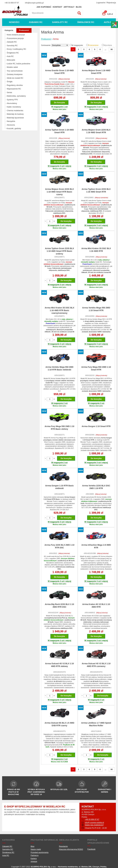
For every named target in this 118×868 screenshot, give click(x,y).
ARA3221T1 (59, 435)
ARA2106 (53, 138)
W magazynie (77, 45)
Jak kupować (44, 7)
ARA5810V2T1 (59, 731)
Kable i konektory (14, 107)
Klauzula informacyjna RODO (71, 849)
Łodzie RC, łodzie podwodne (19, 64)
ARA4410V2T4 (96, 672)
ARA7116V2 (96, 731)
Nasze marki (36, 849)
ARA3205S (90, 316)
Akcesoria (11, 125)
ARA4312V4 (53, 613)
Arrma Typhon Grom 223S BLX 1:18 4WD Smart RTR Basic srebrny (59, 251)
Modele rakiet (12, 67)
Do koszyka (59, 103)
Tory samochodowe (15, 71)
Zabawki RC (36, 22)
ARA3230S (90, 435)
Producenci (24, 30)
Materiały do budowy (15, 114)
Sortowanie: (46, 45)
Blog (79, 7)
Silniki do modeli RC (15, 78)
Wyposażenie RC (14, 89)
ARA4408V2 (90, 613)
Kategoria (9, 30)
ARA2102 (53, 79)
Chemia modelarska (15, 110)
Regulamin (63, 846)
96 (112, 49)
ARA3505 (90, 494)
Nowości (14, 22)
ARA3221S (90, 375)
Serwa (9, 92)
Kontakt (57, 7)
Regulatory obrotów (15, 85)
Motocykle (11, 60)
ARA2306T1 (59, 257)
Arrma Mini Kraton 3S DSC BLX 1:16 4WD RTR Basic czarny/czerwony (59, 310)
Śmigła (10, 82)
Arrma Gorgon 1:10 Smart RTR (96, 426)
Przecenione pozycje (15, 38)
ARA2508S (90, 257)
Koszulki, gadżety (14, 128)
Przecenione (93, 45)
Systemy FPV (12, 100)
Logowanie (101, 3)
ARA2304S (90, 138)
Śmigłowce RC (86, 22)
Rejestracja (111, 3)
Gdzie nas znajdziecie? (94, 825)
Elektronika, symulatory (16, 96)
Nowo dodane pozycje (16, 35)
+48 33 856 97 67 (12, 3)
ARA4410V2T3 (59, 672)
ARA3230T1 (59, 494)
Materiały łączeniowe (15, 118)
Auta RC (109, 22)
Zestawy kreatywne (15, 74)
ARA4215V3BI (90, 553)
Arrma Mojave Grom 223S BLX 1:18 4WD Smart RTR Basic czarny (59, 192)
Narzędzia (11, 121)
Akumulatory (12, 103)
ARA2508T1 (59, 316)
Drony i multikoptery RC (16, 49)
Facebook (91, 849)
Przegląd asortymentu (40, 852)
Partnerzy (35, 855)
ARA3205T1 (59, 375)
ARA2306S (89, 197)
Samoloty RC (60, 22)
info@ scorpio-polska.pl (94, 822)
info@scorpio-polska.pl (34, 3)
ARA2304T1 (59, 197)
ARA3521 (53, 553)
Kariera (34, 858)
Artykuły (69, 7)
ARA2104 (90, 79)
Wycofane (108, 45)
